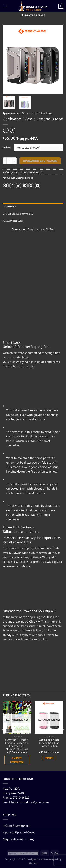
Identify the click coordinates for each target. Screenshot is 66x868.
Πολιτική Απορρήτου (17, 826)
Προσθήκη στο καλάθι (40, 161)
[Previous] (2, 736)
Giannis (33, 863)
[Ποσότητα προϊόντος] (9, 161)
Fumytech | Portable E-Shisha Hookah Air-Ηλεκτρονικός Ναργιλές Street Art (17, 744)
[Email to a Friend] (25, 186)
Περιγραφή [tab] (9, 207)
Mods (34, 113)
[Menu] (5, 6)
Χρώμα (7, 147)
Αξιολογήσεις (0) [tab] (13, 221)
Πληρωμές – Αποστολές (18, 839)
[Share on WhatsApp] (6, 186)
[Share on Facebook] (12, 186)
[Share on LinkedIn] (37, 186)
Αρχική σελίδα (11, 113)
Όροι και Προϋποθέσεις (19, 832)
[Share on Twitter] (19, 186)
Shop (25, 113)
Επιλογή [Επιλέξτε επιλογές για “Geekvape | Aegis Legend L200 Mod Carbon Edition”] (49, 758)
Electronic (47, 113)
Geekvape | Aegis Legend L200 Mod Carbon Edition (49, 743)
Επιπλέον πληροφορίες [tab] (18, 214)
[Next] (64, 736)
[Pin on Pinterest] (31, 186)
